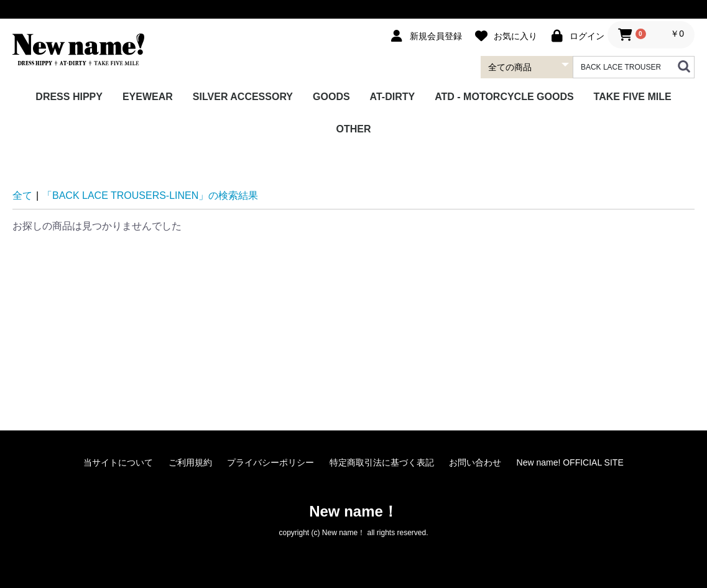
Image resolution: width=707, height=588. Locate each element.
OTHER (354, 129)
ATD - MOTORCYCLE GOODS (504, 97)
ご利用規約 (190, 462)
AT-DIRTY (393, 97)
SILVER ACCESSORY (243, 97)
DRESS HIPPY (69, 97)
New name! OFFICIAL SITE (570, 462)
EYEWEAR (148, 97)
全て (22, 195)
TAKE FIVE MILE (633, 97)
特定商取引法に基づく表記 (382, 462)
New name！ (353, 511)
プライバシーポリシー (270, 462)
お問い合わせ (475, 462)
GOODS (331, 97)
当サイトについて (118, 462)
